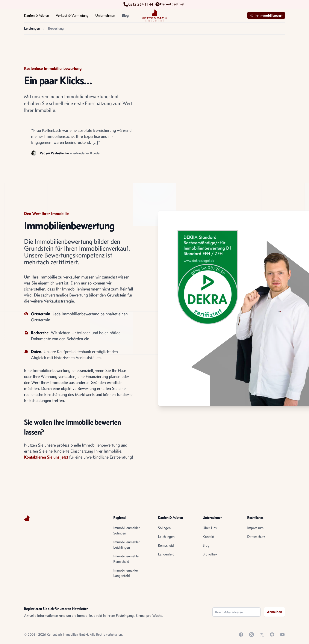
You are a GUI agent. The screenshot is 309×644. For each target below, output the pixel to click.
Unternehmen (105, 18)
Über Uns (210, 528)
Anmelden (274, 612)
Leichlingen (166, 537)
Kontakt (208, 537)
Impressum (255, 528)
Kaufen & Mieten (36, 18)
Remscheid (166, 545)
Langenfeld (166, 554)
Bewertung (56, 28)
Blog (125, 15)
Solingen (164, 528)
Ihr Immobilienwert (266, 15)
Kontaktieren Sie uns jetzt (46, 457)
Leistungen (32, 28)
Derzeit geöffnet (170, 4)
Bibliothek (210, 554)
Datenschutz (256, 537)
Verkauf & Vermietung (72, 18)
